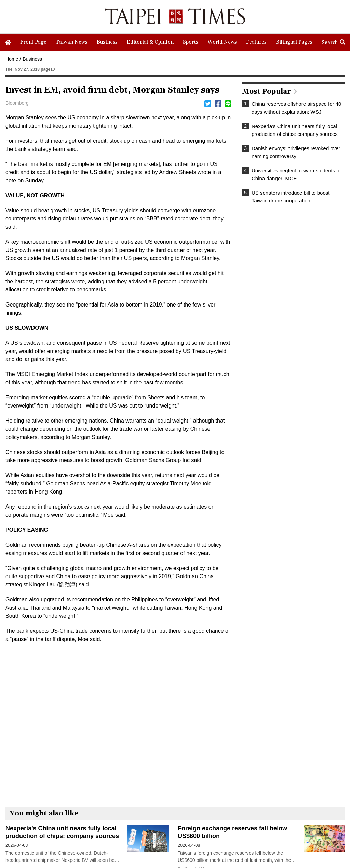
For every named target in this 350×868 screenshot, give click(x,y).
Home (12, 59)
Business (32, 59)
